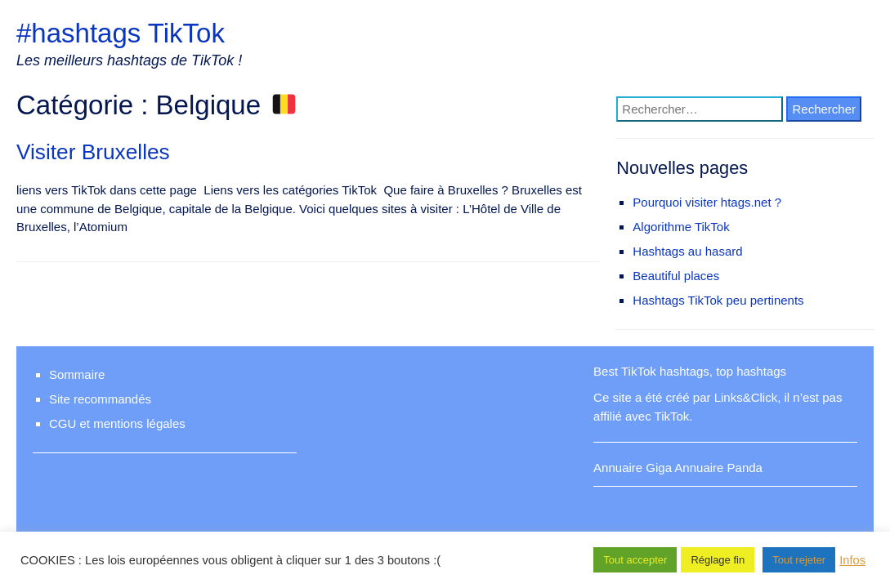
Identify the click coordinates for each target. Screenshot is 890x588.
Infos (852, 560)
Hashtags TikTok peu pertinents (718, 300)
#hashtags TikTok (121, 33)
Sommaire (77, 374)
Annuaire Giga (633, 468)
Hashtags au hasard (687, 251)
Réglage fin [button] (718, 560)
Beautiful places (676, 276)
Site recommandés (100, 399)
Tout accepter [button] (635, 560)
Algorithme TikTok (681, 227)
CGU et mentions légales (117, 423)
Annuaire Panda (718, 468)
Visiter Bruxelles (93, 152)
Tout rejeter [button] (799, 560)
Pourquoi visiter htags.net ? (707, 202)
